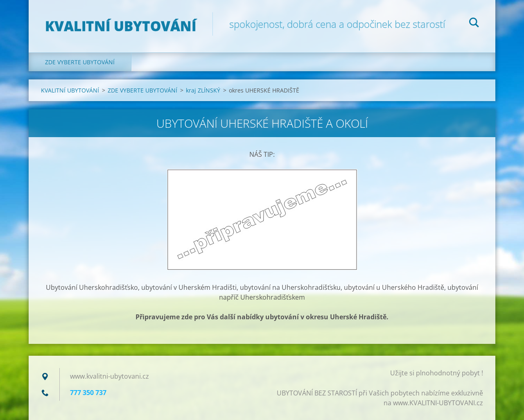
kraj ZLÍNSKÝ (203, 90)
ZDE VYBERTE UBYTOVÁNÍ (80, 62)
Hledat (474, 24)
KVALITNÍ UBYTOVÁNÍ (70, 90)
